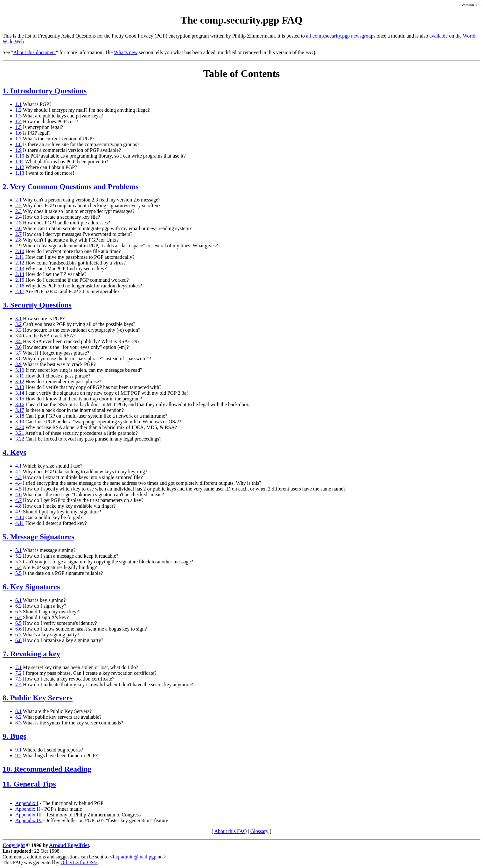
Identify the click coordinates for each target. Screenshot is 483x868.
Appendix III (28, 815)
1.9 (18, 150)
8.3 (18, 723)
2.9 (18, 246)
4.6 (18, 494)
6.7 (18, 635)
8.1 (18, 711)
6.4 (18, 617)
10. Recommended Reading (47, 769)
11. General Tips (29, 784)
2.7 (18, 234)
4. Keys (14, 452)
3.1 (18, 318)
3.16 (20, 404)
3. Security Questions (37, 305)
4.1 (18, 466)
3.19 (20, 422)
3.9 (18, 364)
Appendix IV (29, 820)
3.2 (18, 324)
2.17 (20, 291)
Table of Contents (242, 74)
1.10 (20, 156)
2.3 (18, 211)
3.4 (18, 336)
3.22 (20, 439)
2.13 (20, 268)
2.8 (18, 240)
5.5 (18, 573)
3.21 (20, 433)
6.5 (18, 623)
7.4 (18, 685)
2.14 (20, 274)
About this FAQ (231, 831)
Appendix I (27, 803)
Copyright (14, 845)
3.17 (20, 410)
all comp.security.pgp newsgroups (341, 36)
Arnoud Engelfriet (69, 845)
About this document (35, 52)
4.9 (18, 512)
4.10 (20, 517)
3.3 (18, 330)
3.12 (20, 381)
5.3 (18, 562)
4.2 (18, 472)
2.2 (18, 205)
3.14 (20, 393)
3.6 (18, 347)
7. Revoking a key (31, 654)
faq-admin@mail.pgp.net (138, 857)
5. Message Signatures (38, 537)
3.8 (18, 359)
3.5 (18, 341)
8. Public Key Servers (38, 698)
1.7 (18, 139)
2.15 (20, 280)
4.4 (18, 483)
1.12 (20, 167)
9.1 (18, 750)
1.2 (18, 110)
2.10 (20, 251)
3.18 (20, 416)
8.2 (18, 717)
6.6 (18, 629)
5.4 (18, 567)
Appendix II (28, 809)
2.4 (18, 217)
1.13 (20, 173)
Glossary (259, 831)
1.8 (18, 144)
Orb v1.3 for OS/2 (79, 862)
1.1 (18, 104)
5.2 (18, 556)
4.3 (18, 477)
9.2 (18, 755)
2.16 (20, 286)
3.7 (18, 353)
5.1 (18, 550)
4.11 (20, 523)
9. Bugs (14, 736)
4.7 (18, 500)
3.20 (20, 427)
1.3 (18, 116)
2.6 (18, 228)
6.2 (18, 606)
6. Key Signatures (31, 587)
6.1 (18, 600)
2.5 (18, 223)
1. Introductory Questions (45, 91)
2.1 (18, 200)
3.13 (20, 387)
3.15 (20, 399)
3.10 (20, 370)
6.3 (18, 612)
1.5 (18, 127)
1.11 (20, 162)
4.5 (18, 489)
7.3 (18, 679)
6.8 (18, 640)
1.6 (18, 133)
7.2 (18, 673)
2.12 (20, 263)
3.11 (20, 376)
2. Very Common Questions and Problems (71, 187)
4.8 (18, 506)
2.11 (20, 257)
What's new (126, 52)
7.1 (18, 667)
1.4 (18, 121)
